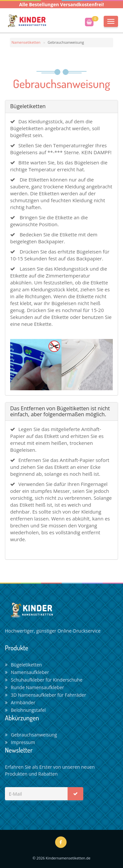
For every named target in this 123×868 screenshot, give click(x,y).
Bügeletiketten (23, 665)
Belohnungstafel (25, 710)
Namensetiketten (26, 42)
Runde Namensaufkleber (34, 687)
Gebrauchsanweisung (31, 735)
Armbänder (20, 702)
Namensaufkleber (27, 672)
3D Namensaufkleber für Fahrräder (45, 695)
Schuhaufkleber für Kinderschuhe (44, 680)
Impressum (20, 742)
